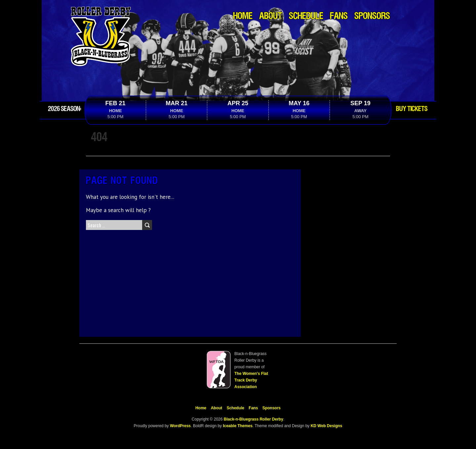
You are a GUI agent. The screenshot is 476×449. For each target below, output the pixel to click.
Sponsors (372, 16)
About (271, 16)
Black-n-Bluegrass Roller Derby (254, 419)
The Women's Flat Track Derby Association (251, 380)
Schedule (306, 16)
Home (243, 16)
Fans (339, 16)
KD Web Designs (327, 426)
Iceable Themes (238, 426)
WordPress (180, 426)
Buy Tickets (412, 109)
